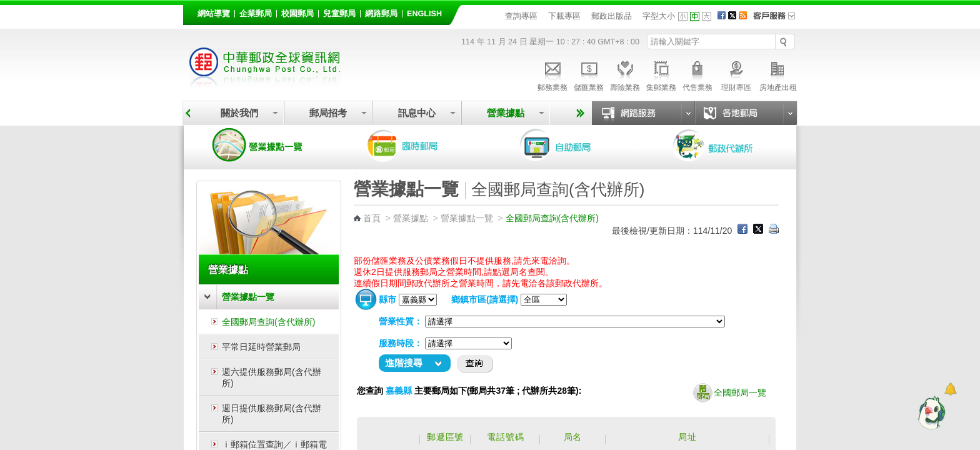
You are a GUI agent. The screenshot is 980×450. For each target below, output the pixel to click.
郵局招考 (328, 113)
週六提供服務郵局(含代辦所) (272, 377)
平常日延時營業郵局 (261, 347)
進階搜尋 (404, 363)
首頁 (372, 218)
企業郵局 (256, 14)
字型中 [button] (695, 17)
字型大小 (659, 16)
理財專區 (736, 74)
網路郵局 (381, 14)
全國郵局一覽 (730, 393)
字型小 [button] (683, 17)
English (424, 14)
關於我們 (239, 113)
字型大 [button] (707, 17)
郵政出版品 (612, 16)
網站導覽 (214, 14)
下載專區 (564, 16)
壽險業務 (625, 74)
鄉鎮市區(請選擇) (485, 299)
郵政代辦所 (726, 145)
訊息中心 (417, 113)
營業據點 (506, 113)
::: (190, 12)
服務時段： (401, 343)
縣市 (387, 299)
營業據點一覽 (267, 145)
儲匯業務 (589, 74)
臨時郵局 (420, 145)
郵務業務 (552, 74)
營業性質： (401, 321)
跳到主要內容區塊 (7, 7)
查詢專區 (521, 16)
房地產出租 (778, 74)
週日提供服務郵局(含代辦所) (272, 414)
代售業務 (697, 74)
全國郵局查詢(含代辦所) (268, 322)
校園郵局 (297, 14)
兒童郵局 (339, 14)
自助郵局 (573, 145)
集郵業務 (661, 74)
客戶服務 (778, 20)
